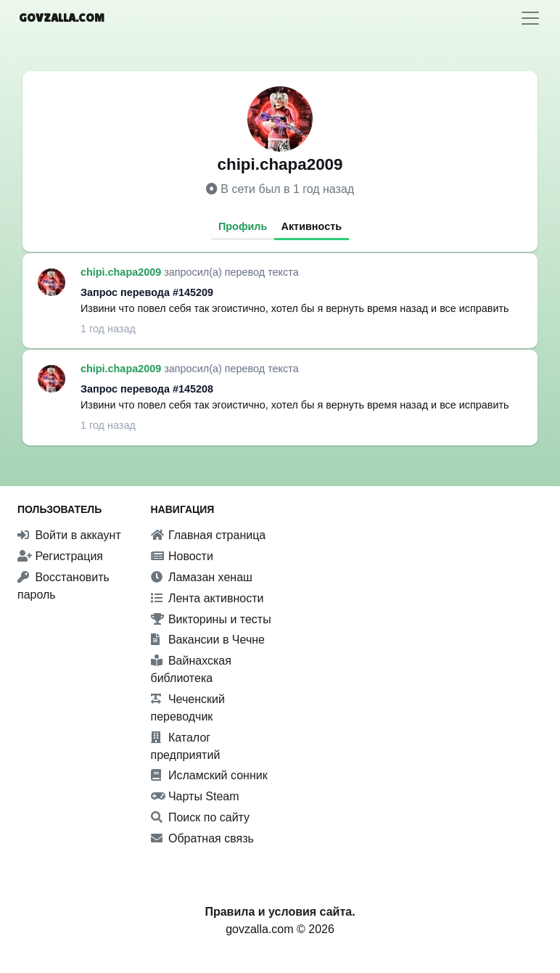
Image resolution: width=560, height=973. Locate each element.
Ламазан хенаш (202, 577)
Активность (312, 226)
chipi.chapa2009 (122, 272)
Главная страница (209, 535)
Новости (182, 556)
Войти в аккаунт (69, 535)
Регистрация (60, 556)
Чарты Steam (195, 796)
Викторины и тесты (211, 619)
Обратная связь (202, 838)
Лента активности (207, 598)
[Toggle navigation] (530, 18)
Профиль (243, 226)
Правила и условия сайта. (280, 912)
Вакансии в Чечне (208, 640)
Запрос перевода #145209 (147, 292)
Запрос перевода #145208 (147, 389)
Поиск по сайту (201, 817)
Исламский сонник (209, 775)
